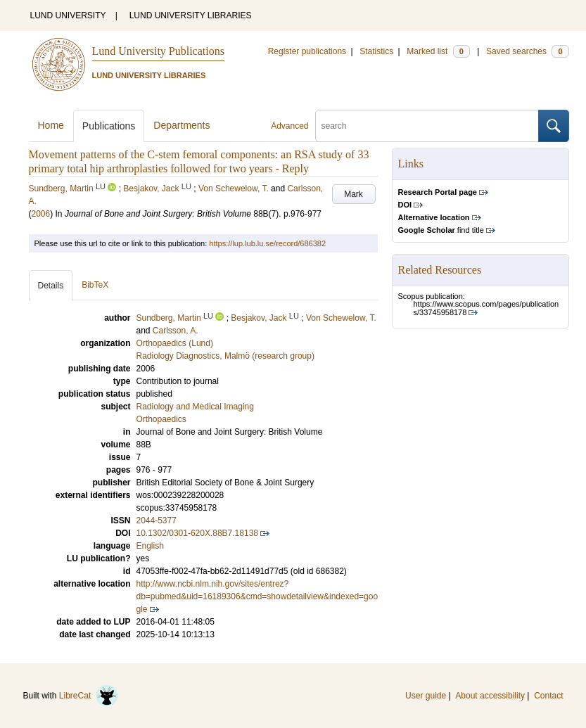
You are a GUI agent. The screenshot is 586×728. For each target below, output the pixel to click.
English (150, 546)
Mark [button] (353, 194)
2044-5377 (157, 521)
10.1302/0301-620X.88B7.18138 (198, 533)
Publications (109, 126)
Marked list (438, 51)
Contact (548, 696)
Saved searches (528, 51)
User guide (426, 696)
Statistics (376, 51)
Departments (181, 125)
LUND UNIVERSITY (68, 15)
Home (51, 125)
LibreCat (89, 696)
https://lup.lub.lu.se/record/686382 (267, 243)
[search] (427, 126)
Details (51, 286)
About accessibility (490, 696)
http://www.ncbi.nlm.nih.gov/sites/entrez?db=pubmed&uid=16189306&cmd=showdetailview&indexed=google (257, 596)
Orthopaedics (161, 419)
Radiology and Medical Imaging (195, 407)
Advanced (289, 126)
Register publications (307, 51)
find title (441, 230)
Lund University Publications (158, 51)
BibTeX (95, 285)
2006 (41, 214)
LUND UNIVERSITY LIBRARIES (191, 15)
